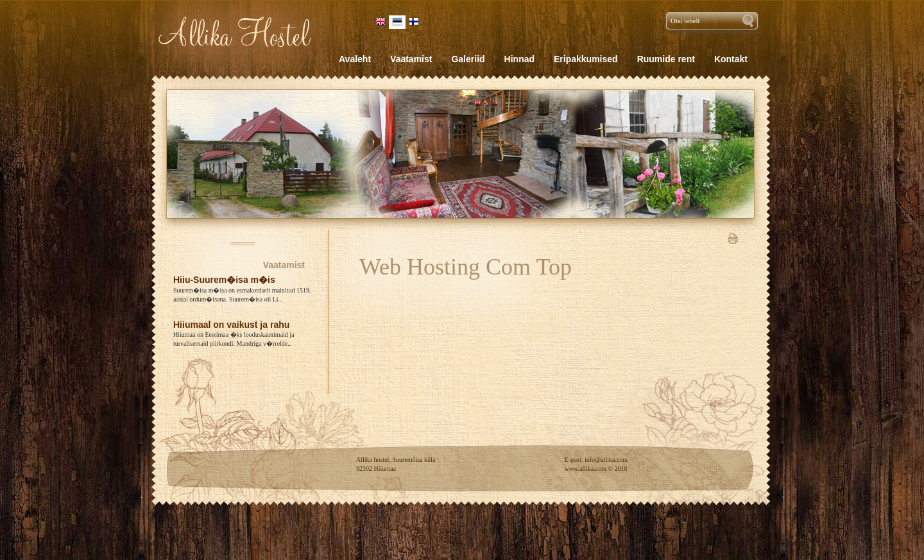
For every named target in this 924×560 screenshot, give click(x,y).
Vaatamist (284, 265)
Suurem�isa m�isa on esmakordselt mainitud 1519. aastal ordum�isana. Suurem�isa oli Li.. (242, 295)
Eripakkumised (586, 59)
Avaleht (355, 59)
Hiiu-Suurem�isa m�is (224, 280)
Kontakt (731, 59)
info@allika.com (606, 460)
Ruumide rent (666, 59)
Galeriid (468, 59)
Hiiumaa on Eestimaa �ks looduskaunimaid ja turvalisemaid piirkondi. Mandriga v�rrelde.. (234, 339)
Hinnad (519, 59)
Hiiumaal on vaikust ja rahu (231, 325)
